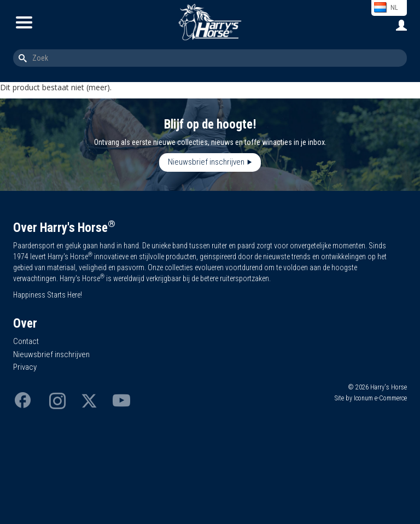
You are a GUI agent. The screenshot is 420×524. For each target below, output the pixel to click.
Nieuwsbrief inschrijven (206, 162)
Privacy (25, 367)
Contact (26, 341)
